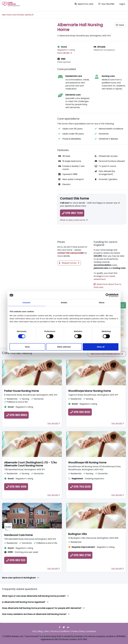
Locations (91, 631)
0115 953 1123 (16, 560)
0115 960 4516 (16, 487)
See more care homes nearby (18, 15)
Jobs (46, 631)
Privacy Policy (78, 631)
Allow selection (64, 347)
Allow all (101, 347)
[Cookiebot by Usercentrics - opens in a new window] (107, 295)
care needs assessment (104, 278)
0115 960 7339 (72, 213)
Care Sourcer (11, 4)
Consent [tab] (26, 303)
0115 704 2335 (80, 487)
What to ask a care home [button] (74, 220)
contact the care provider (71, 253)
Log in (122, 4)
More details (65, 53)
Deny (27, 347)
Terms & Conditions (60, 631)
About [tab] (102, 303)
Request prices (69, 263)
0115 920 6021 (80, 412)
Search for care (84, 4)
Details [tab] (64, 303)
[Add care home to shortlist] (120, 25)
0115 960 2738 (80, 555)
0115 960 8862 (16, 415)
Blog (40, 631)
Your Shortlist (106, 4)
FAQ (34, 631)
